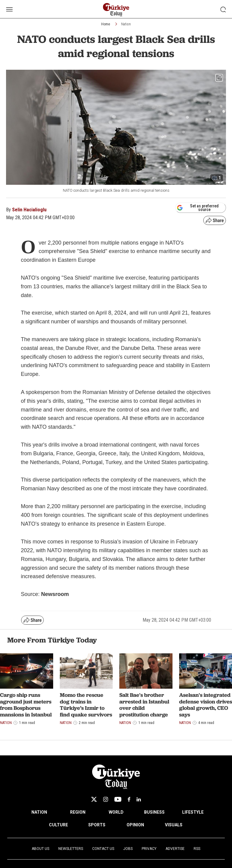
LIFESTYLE (193, 812)
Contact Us (103, 849)
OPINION (135, 825)
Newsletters (71, 849)
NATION (39, 812)
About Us (40, 849)
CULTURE (58, 825)
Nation (126, 24)
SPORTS (97, 825)
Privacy (149, 849)
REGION (78, 812)
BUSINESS (154, 812)
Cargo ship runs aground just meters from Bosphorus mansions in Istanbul (26, 705)
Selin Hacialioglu (29, 210)
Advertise (175, 849)
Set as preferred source (198, 208)
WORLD (116, 812)
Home (106, 24)
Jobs (128, 849)
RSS (197, 849)
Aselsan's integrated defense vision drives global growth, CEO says (206, 705)
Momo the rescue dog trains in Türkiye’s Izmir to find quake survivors (86, 705)
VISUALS (174, 825)
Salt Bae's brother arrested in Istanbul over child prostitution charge (144, 705)
